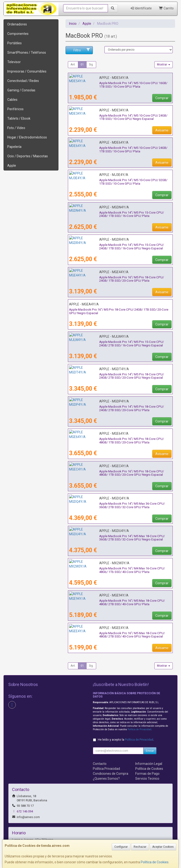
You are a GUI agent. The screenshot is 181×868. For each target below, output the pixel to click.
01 (82, 65)
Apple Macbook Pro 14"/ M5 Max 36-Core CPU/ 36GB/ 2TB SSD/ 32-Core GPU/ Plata (119, 505)
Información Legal (149, 764)
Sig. (91, 65)
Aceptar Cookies (163, 847)
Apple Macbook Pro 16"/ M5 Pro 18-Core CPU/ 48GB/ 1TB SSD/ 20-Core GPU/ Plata (119, 441)
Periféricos (15, 109)
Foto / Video (16, 128)
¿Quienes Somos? (106, 779)
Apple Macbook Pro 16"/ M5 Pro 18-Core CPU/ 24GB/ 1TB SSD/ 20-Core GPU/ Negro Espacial (119, 311)
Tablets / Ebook (19, 118)
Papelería (14, 147)
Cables (12, 100)
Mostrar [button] (164, 65)
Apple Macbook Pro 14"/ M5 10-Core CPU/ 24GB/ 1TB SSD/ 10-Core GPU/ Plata (120, 150)
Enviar (150, 751)
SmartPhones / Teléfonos (27, 53)
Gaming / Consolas (21, 90)
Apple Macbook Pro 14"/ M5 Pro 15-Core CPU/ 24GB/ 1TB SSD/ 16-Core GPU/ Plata (119, 214)
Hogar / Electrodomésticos (27, 137)
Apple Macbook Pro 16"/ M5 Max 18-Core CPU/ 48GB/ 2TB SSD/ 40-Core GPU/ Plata (119, 602)
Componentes (18, 34)
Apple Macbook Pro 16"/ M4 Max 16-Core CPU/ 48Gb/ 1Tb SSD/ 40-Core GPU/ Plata (119, 570)
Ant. (73, 65)
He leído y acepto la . (126, 740)
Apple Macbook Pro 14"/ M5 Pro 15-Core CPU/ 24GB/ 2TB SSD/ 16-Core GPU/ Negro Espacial (119, 344)
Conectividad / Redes (23, 81)
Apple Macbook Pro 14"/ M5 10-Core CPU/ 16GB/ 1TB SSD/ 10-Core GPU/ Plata (120, 85)
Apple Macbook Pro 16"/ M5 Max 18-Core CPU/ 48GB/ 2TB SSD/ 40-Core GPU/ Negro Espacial (119, 635)
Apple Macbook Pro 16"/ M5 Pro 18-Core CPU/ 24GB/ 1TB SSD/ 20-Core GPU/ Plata (119, 279)
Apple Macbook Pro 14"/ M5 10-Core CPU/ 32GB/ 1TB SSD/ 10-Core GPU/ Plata (120, 182)
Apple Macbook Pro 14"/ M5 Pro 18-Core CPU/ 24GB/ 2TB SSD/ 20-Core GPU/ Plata (119, 408)
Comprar (162, 98)
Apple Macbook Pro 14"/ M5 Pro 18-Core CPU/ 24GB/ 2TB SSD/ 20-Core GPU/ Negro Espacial (119, 376)
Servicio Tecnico (147, 779)
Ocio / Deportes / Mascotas (28, 156)
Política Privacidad (106, 769)
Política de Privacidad (139, 729)
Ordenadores (17, 24)
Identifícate (141, 8)
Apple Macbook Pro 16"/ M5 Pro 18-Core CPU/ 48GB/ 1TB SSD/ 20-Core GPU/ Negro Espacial (119, 473)
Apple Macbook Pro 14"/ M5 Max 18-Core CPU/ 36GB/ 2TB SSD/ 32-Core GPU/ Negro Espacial (119, 538)
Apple (12, 166)
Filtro (82, 50)
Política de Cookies (155, 862)
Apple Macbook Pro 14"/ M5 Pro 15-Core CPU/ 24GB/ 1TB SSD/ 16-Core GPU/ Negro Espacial (119, 247)
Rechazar (140, 847)
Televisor (14, 62)
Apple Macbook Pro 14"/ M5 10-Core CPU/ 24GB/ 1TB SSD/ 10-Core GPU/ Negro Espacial (120, 117)
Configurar (121, 847)
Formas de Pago (147, 774)
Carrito (166, 8)
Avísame (162, 130)
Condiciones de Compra (111, 774)
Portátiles (14, 43)
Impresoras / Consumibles (27, 71)
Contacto (100, 764)
